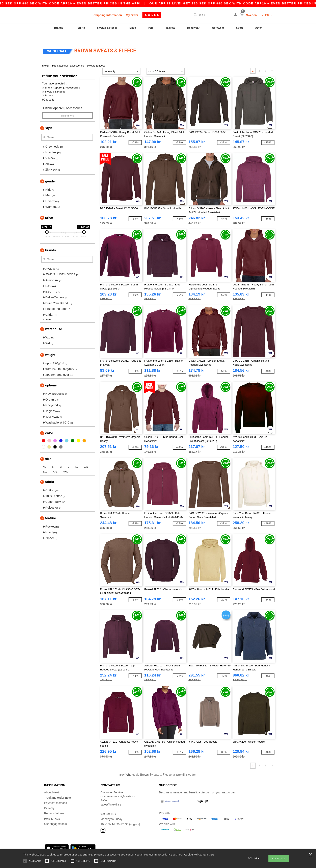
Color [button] (49, 425)
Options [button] (51, 378)
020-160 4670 (109, 806)
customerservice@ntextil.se (118, 789)
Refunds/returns (54, 806)
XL (76, 459)
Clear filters (68, 108)
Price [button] (49, 210)
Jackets (170, 28)
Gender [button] (50, 173)
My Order (132, 15)
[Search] (212, 15)
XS (44, 459)
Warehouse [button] (54, 321)
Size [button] (48, 451)
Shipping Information (108, 15)
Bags (133, 28)
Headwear (193, 28)
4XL (55, 464)
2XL (86, 459)
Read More (208, 855)
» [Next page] (272, 63)
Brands (59, 28)
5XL (66, 464)
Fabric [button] (50, 474)
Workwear (218, 28)
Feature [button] (50, 510)
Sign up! (202, 793)
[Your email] (177, 793)
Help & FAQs (52, 811)
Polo (151, 28)
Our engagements (55, 816)
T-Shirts (80, 28)
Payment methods (56, 795)
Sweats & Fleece (107, 28)
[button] (236, 15)
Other (258, 28)
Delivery (49, 800)
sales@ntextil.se (111, 797)
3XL (45, 464)
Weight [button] (50, 347)
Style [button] (49, 120)
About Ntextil (52, 785)
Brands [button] (50, 242)
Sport (239, 28)
